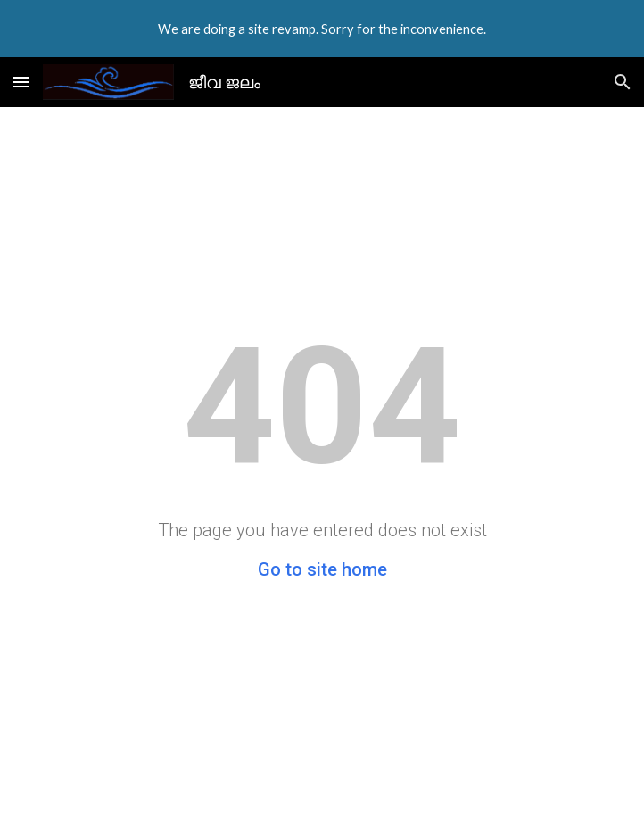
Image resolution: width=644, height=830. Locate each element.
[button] (21, 82)
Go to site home (322, 569)
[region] (322, 29)
